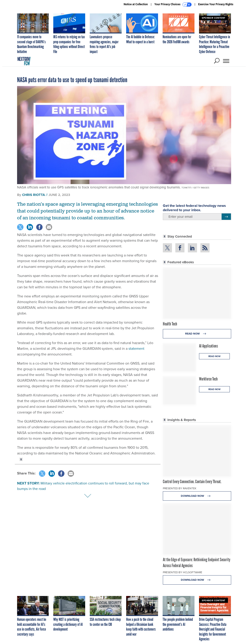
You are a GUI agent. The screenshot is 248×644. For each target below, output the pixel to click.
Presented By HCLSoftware (183, 572)
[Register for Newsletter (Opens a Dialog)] (226, 217)
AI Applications (208, 346)
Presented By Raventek (180, 488)
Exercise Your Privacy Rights (216, 4)
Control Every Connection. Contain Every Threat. (192, 482)
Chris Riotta (33, 195)
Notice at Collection (136, 4)
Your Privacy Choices (173, 5)
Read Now (197, 334)
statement (136, 349)
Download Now (197, 496)
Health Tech (170, 324)
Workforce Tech (208, 379)
